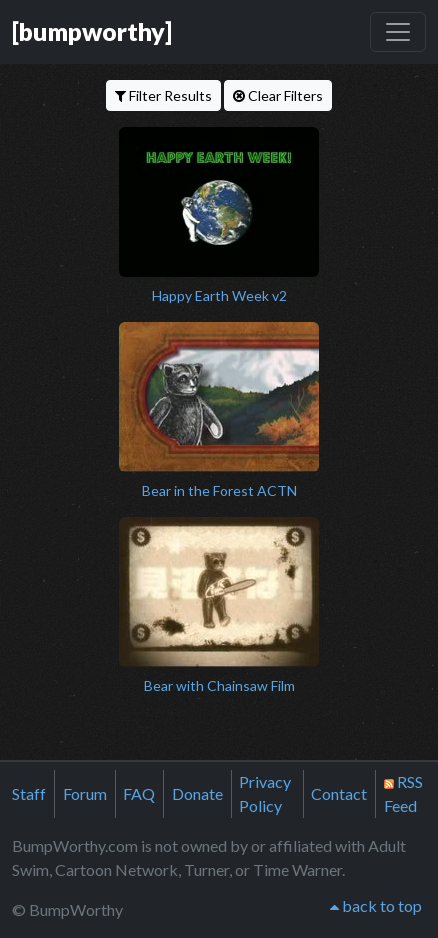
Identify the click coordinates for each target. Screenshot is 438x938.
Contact (339, 793)
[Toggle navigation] (398, 32)
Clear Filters (278, 95)
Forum (85, 793)
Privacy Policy (265, 793)
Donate (197, 793)
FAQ (139, 793)
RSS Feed (403, 793)
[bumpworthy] (92, 31)
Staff (29, 793)
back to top (376, 905)
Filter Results (163, 95)
